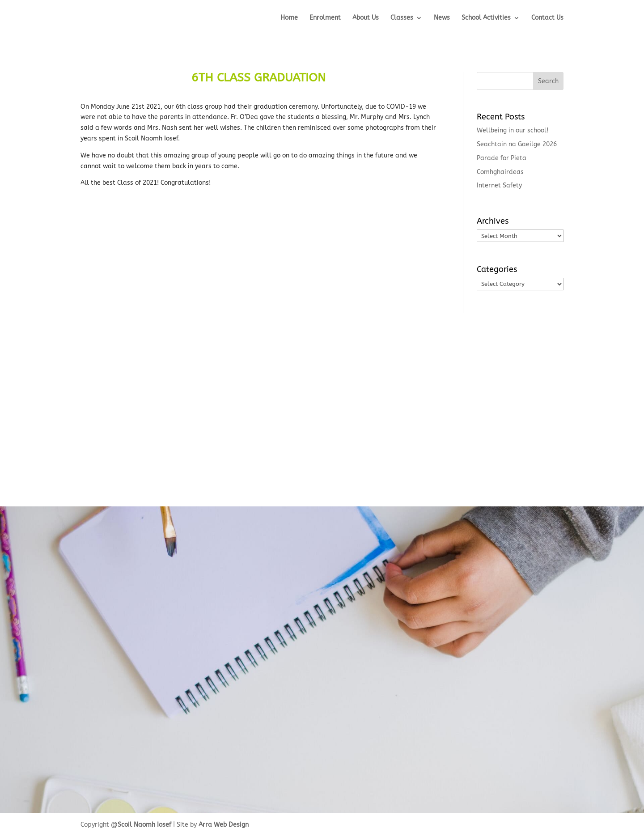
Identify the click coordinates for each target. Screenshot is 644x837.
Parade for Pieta (502, 158)
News (442, 18)
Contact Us (547, 18)
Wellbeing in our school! (513, 130)
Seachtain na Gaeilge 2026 (517, 144)
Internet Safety (499, 185)
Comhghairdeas (500, 172)
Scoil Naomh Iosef (144, 825)
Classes (402, 18)
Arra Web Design (224, 825)
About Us (366, 18)
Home (289, 18)
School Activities (486, 18)
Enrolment (325, 18)
